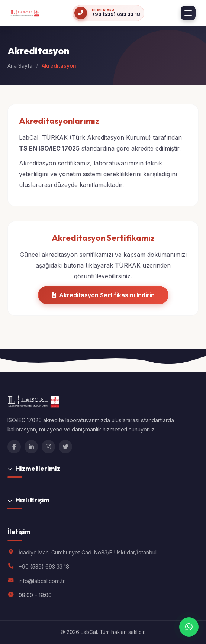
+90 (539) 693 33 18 (44, 567)
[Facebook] (14, 447)
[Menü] (188, 13)
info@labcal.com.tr (42, 581)
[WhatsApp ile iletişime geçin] (189, 627)
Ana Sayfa (20, 66)
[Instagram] (48, 447)
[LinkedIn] (31, 447)
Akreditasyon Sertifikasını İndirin (103, 295)
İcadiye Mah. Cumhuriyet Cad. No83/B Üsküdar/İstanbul (88, 552)
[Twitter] (65, 447)
